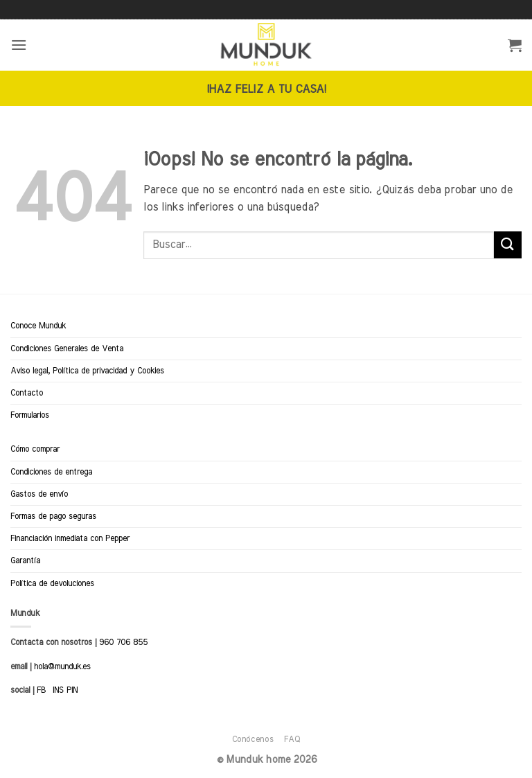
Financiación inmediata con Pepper (70, 538)
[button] (19, 45)
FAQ (292, 739)
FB (41, 690)
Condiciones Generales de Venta (67, 348)
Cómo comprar (35, 449)
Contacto (27, 393)
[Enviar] (508, 245)
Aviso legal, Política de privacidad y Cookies (87, 371)
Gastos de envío (39, 494)
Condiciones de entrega (51, 472)
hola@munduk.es (61, 666)
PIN (72, 690)
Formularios (30, 415)
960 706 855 (123, 642)
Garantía (25, 560)
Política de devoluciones (52, 583)
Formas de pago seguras (53, 516)
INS (58, 690)
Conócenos (253, 739)
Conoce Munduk (38, 326)
